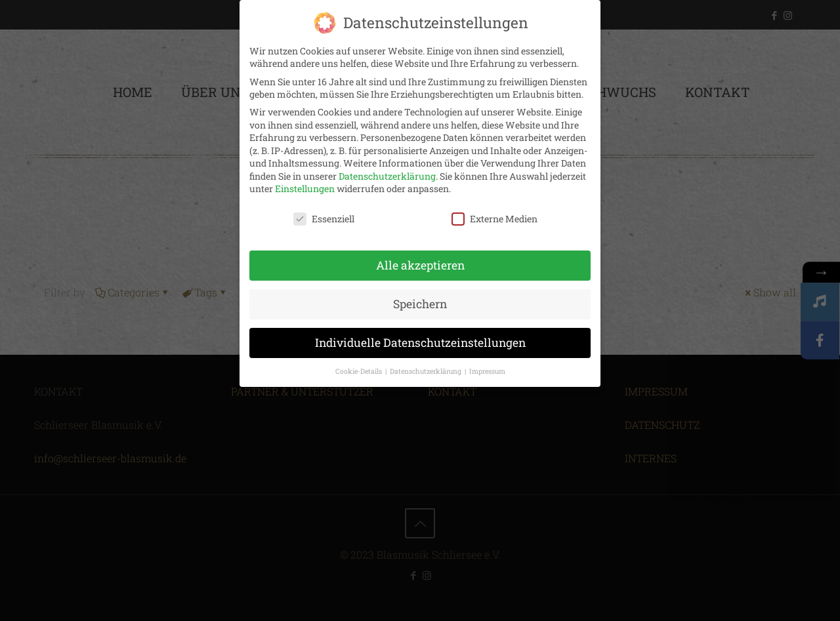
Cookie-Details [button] (360, 371)
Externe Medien (494, 219)
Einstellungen (305, 189)
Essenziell (324, 219)
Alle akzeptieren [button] (420, 265)
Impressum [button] (487, 371)
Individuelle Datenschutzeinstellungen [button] (420, 343)
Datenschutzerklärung (387, 176)
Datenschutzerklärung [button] (427, 371)
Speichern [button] (420, 304)
